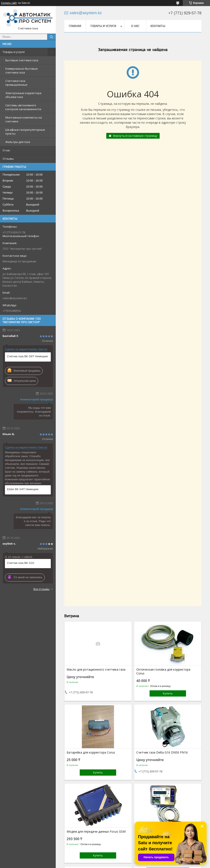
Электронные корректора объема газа (23, 95)
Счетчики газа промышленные (16, 83)
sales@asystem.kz (15, 298)
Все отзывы (41, 589)
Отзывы (8, 159)
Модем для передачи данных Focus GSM (96, 832)
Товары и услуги (14, 52)
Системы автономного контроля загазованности (23, 107)
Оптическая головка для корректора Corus (163, 671)
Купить (168, 693)
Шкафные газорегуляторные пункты (25, 132)
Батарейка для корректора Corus (91, 752)
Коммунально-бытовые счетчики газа (22, 71)
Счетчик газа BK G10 (21, 563)
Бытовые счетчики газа (22, 60)
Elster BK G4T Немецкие (23, 489)
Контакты (158, 26)
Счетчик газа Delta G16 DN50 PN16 (162, 752)
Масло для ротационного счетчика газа (96, 670)
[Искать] (51, 37)
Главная (75, 26)
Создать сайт (9, 3)
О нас (6, 150)
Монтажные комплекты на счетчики (24, 119)
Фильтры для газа (18, 142)
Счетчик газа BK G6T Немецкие (27, 356)
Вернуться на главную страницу (135, 136)
